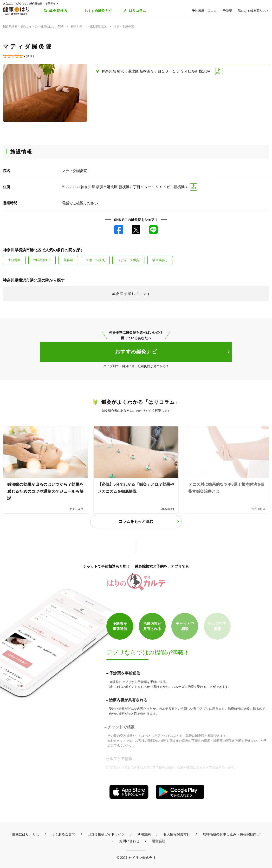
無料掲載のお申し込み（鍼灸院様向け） (233, 834)
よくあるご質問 (63, 834)
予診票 (227, 11)
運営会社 (159, 841)
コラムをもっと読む (136, 521)
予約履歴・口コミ (204, 11)
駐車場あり (160, 260)
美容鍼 (68, 260)
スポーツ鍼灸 (95, 260)
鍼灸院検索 (58, 11)
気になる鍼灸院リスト (253, 11)
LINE (153, 230)
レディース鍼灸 (128, 260)
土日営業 (14, 260)
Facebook (119, 230)
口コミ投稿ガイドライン (106, 834)
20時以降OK (42, 260)
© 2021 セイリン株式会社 (136, 858)
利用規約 (144, 834)
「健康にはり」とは (24, 834)
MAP (219, 73)
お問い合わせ (129, 841)
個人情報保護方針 (177, 834)
